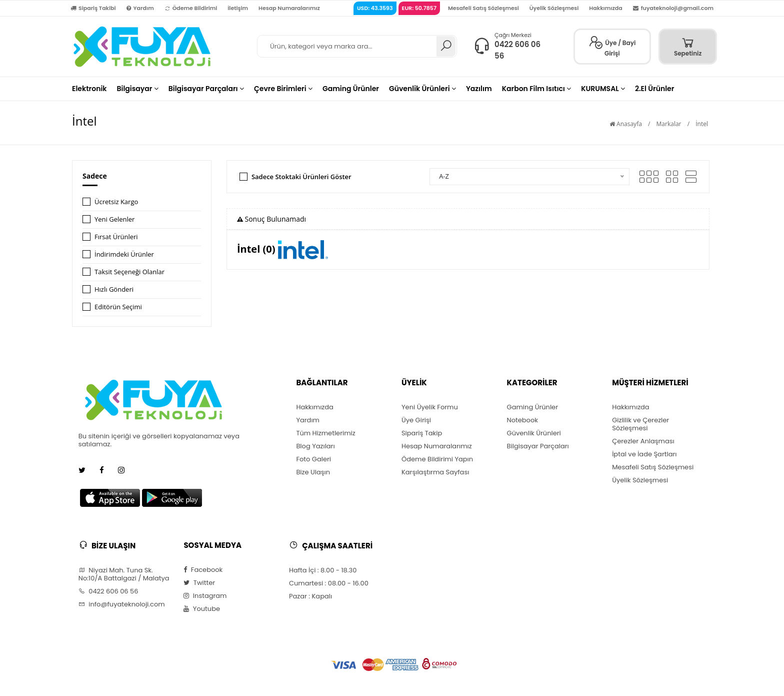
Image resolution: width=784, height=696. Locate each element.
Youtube (202, 609)
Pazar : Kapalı (310, 596)
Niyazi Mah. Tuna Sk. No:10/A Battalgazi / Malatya (124, 574)
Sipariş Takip (422, 433)
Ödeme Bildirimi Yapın (437, 459)
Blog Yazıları (315, 446)
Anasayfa (626, 124)
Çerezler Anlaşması (643, 441)
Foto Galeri (313, 459)
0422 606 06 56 (108, 591)
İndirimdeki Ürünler (124, 254)
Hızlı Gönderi (114, 289)
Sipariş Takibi (93, 8)
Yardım (140, 8)
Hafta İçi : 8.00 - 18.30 (323, 570)
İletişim (238, 8)
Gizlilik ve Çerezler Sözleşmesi (640, 424)
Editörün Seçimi (118, 307)
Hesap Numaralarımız (289, 8)
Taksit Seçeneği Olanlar (129, 272)
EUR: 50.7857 (419, 8)
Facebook (203, 570)
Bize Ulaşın (313, 472)
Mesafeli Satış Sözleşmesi (483, 8)
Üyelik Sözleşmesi (554, 8)
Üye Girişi (416, 420)
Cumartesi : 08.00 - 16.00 (329, 583)
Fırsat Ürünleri (116, 237)
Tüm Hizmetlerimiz (325, 433)
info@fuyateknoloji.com (122, 604)
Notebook (522, 420)
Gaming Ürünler (532, 407)
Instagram (205, 596)
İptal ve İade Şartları (644, 454)
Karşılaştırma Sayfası (435, 472)
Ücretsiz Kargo (116, 202)
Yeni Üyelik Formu (430, 407)
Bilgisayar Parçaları (538, 446)
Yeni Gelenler (114, 219)
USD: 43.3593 (375, 8)
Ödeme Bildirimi (191, 8)
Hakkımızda (605, 8)
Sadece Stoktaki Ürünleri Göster (301, 177)
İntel (702, 124)
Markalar (669, 124)
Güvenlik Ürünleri (534, 433)
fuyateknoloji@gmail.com (673, 8)
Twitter (199, 583)
